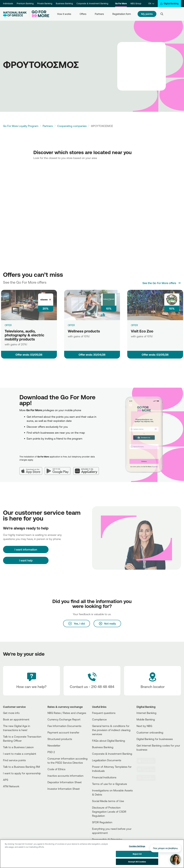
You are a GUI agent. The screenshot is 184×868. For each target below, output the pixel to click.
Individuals (8, 3)
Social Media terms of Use (108, 801)
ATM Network (11, 786)
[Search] (162, 14)
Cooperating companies (72, 126)
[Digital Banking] (169, 4)
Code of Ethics (56, 769)
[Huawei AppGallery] (88, 469)
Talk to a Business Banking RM (21, 767)
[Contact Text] (92, 681)
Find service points (14, 760)
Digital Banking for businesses (155, 739)
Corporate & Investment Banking (92, 3)
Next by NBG (144, 726)
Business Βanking (103, 747)
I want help (26, 560)
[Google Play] (59, 469)
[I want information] (26, 549)
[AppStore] (148, 761)
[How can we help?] (31, 681)
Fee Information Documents (64, 726)
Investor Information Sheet (64, 789)
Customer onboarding (150, 732)
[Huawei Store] (148, 778)
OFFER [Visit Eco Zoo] (134, 325)
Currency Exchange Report (64, 719)
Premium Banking (25, 3)
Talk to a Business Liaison (18, 747)
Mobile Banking (146, 719)
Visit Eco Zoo (142, 331)
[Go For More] (39, 14)
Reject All (137, 854)
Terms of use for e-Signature (110, 784)
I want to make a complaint (20, 754)
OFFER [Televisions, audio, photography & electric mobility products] (8, 325)
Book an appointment (16, 719)
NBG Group (136, 3)
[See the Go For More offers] (162, 283)
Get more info (11, 713)
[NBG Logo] (15, 14)
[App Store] (32, 469)
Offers (83, 14)
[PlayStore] (148, 769)
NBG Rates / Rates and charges (67, 713)
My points (147, 14)
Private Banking (45, 3)
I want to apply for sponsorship (22, 773)
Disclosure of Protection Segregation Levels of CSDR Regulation (109, 812)
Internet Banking (146, 713)
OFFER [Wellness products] (71, 325)
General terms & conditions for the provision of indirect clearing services (111, 730)
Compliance (99, 719)
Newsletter (54, 745)
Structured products (60, 739)
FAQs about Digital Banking (109, 741)
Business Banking (64, 3)
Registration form (122, 14)
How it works (64, 14)
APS (6, 780)
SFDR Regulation (102, 822)
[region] (92, 854)
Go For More (121, 3)
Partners (99, 14)
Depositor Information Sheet (65, 782)
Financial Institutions (104, 777)
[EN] (151, 4)
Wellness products (84, 331)
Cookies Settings (137, 846)
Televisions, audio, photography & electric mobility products (24, 335)
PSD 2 (51, 752)
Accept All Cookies (137, 862)
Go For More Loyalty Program (21, 126)
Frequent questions (104, 713)
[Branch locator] (153, 681)
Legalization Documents (107, 760)
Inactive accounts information (65, 776)
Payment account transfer (63, 732)
